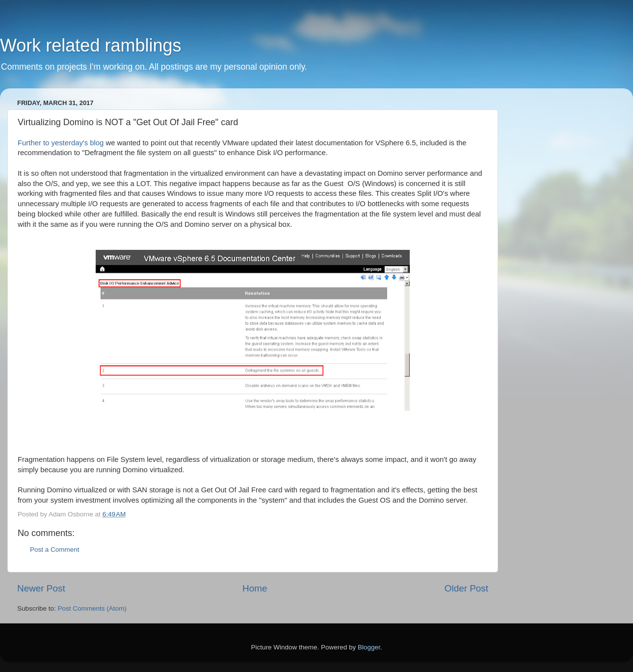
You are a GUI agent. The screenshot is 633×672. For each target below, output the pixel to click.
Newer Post (41, 588)
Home (255, 588)
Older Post (466, 588)
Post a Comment (55, 550)
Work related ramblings (91, 45)
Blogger (369, 647)
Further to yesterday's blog (62, 143)
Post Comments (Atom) (92, 608)
